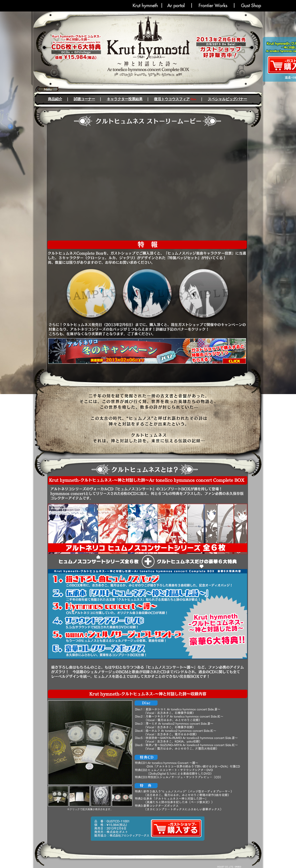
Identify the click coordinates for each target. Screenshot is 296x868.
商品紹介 (55, 99)
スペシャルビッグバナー (227, 99)
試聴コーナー (84, 99)
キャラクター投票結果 (125, 99)
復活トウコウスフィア (172, 99)
